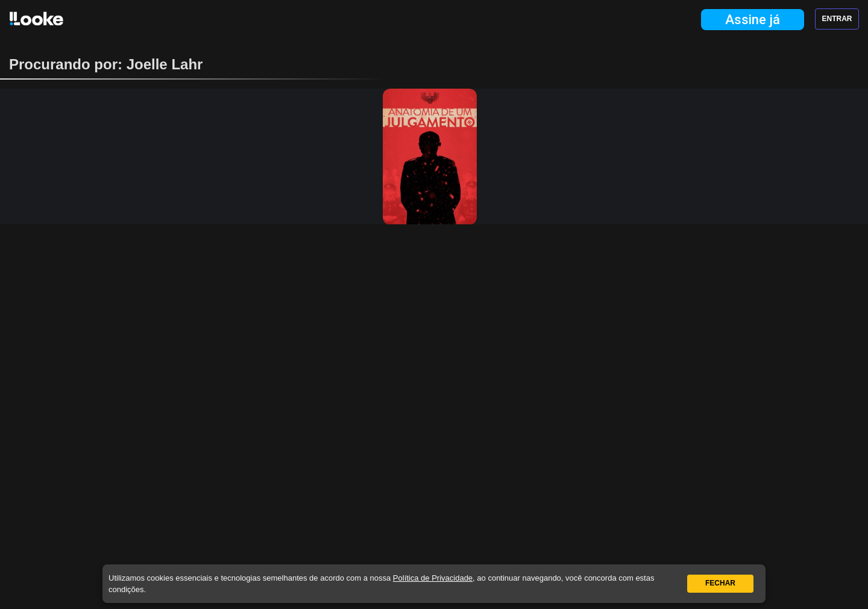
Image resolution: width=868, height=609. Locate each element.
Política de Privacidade (433, 578)
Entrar (837, 19)
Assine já (753, 20)
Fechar (720, 583)
